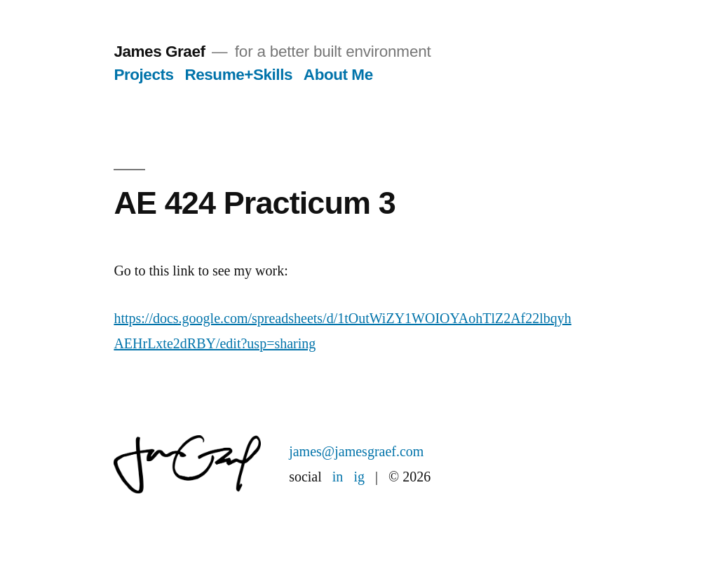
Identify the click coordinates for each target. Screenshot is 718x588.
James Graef (159, 52)
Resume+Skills (238, 75)
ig (359, 477)
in (338, 477)
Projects (143, 75)
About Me (338, 75)
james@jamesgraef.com (356, 452)
